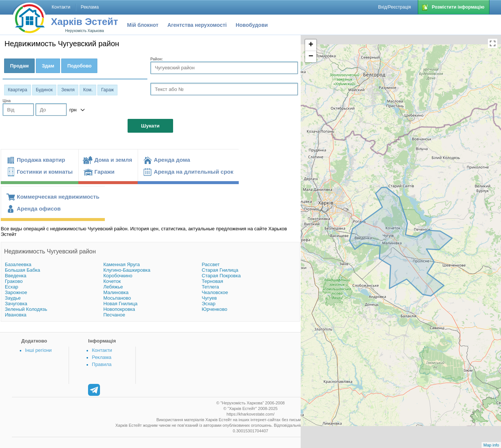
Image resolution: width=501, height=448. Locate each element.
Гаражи (104, 172)
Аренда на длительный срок (193, 172)
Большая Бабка (23, 270)
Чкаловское (215, 292)
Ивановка (16, 315)
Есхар (12, 287)
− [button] (311, 57)
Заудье (13, 298)
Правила (102, 364)
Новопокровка (119, 309)
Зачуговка (16, 304)
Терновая (212, 281)
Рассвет (211, 264)
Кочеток (112, 281)
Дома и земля (113, 160)
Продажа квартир (41, 160)
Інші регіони (38, 350)
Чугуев (209, 298)
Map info (491, 445)
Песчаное (114, 315)
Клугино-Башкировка (127, 270)
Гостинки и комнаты (45, 172)
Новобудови (252, 25)
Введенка (16, 276)
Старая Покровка (221, 276)
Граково (14, 281)
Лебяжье (113, 287)
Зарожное (16, 292)
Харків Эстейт (85, 22)
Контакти (102, 350)
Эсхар (209, 304)
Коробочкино (118, 276)
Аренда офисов (39, 209)
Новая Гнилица (120, 304)
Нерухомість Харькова (84, 31)
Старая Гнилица (220, 270)
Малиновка (116, 292)
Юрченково (215, 309)
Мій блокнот (143, 25)
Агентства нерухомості (197, 25)
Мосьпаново (117, 298)
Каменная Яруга (122, 264)
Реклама (101, 357)
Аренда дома (172, 160)
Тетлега (210, 287)
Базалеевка (18, 264)
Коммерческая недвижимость (58, 197)
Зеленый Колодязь (26, 309)
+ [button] (311, 45)
